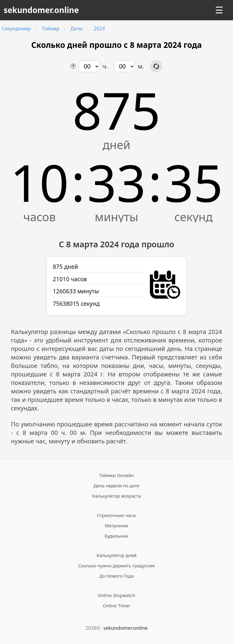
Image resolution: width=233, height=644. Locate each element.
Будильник (116, 536)
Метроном (116, 526)
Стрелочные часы (116, 515)
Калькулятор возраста (116, 496)
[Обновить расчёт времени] (156, 66)
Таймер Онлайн (117, 475)
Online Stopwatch (116, 595)
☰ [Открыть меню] (219, 10)
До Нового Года (116, 576)
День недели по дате (116, 486)
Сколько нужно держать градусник (117, 566)
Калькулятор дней (116, 555)
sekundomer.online (41, 10)
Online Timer (116, 606)
